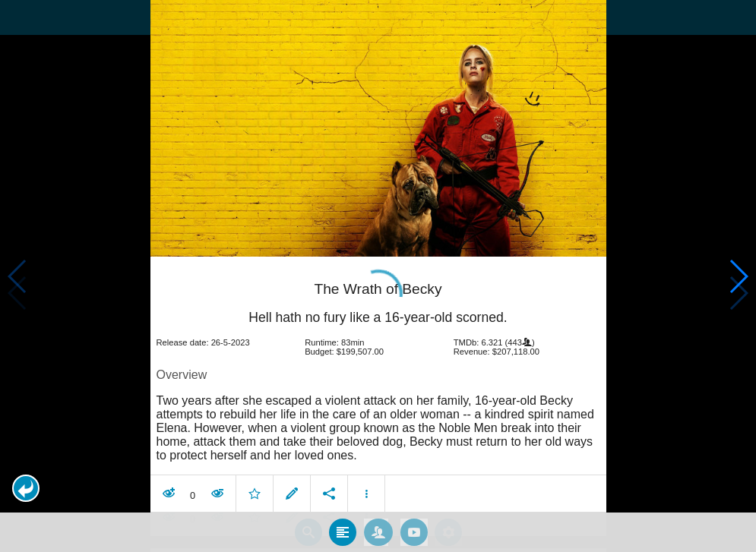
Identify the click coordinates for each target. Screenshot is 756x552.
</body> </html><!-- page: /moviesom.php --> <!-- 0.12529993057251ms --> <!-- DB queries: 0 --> (378, 276)
